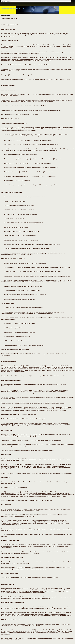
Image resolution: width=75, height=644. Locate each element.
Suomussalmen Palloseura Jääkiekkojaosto (13, 8)
